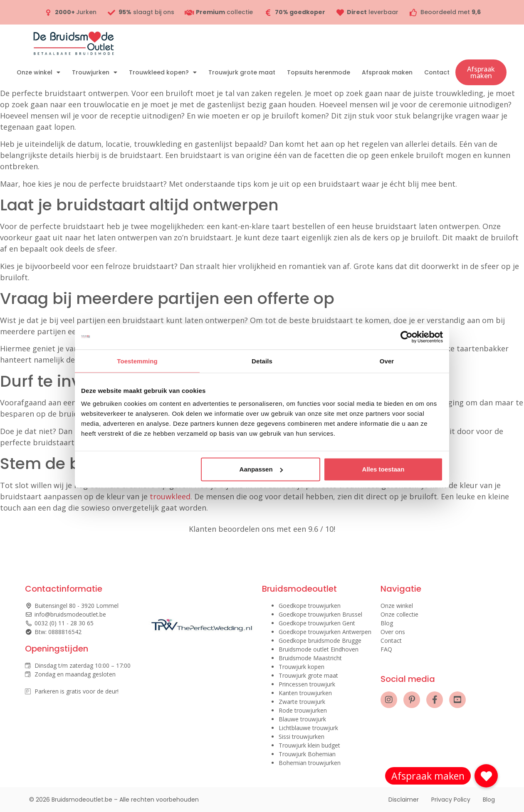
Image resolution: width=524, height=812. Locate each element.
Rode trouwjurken (303, 710)
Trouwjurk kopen (302, 667)
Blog (387, 623)
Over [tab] (387, 361)
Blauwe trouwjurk (302, 719)
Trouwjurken (95, 72)
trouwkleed (170, 496)
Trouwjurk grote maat (242, 72)
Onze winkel (38, 72)
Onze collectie (399, 614)
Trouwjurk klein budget (309, 745)
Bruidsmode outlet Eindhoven (319, 649)
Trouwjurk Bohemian (307, 754)
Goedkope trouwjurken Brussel (320, 614)
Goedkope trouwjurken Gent (317, 623)
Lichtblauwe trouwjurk (308, 728)
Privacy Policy (451, 800)
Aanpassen (261, 469)
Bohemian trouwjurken (310, 763)
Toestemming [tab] (137, 361)
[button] (486, 776)
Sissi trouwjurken (302, 737)
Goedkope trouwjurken (310, 606)
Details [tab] (262, 361)
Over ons (393, 632)
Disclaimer (404, 800)
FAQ (386, 649)
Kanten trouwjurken (305, 693)
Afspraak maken (387, 72)
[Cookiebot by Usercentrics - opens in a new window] (407, 337)
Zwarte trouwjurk (302, 702)
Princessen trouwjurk (307, 684)
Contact (437, 72)
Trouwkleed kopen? (163, 72)
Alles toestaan (383, 469)
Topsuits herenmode (319, 72)
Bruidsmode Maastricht (310, 658)
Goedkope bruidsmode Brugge (320, 640)
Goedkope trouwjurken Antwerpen (325, 632)
